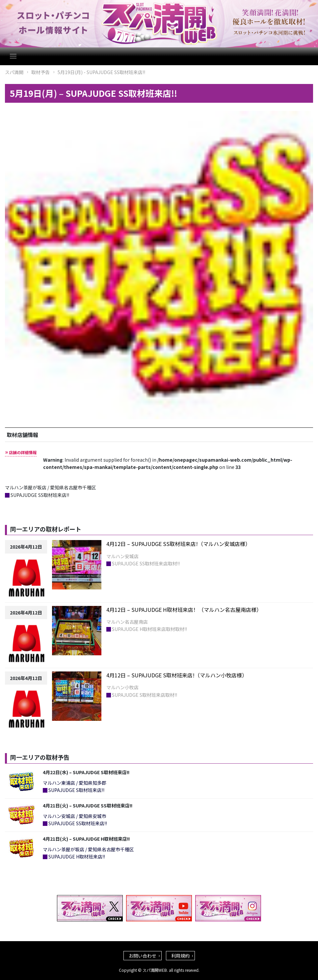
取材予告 (40, 72)
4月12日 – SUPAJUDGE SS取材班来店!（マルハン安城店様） (178, 544)
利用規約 (180, 956)
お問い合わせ (143, 956)
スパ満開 (14, 72)
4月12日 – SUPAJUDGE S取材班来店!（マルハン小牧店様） (177, 675)
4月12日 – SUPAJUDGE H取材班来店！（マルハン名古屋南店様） (184, 610)
